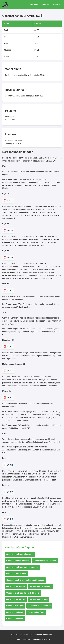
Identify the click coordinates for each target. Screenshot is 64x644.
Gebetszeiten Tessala (16, 586)
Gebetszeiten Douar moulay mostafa (22, 567)
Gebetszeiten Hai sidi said (18, 561)
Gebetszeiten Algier (15, 606)
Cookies (17, 640)
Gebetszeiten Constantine (39, 606)
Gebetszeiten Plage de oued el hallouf (23, 593)
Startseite (34, 4)
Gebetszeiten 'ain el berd (40, 586)
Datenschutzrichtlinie (42, 640)
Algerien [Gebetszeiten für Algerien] (46, 4)
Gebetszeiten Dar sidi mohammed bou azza (25, 580)
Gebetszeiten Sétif (36, 612)
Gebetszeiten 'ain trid (16, 599)
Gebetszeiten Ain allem (16, 574)
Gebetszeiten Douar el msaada (20, 554)
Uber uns (27, 640)
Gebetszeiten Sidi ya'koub (45, 561)
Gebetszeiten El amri (39, 599)
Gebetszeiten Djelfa (15, 619)
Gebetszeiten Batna (15, 612)
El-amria (56, 4)
